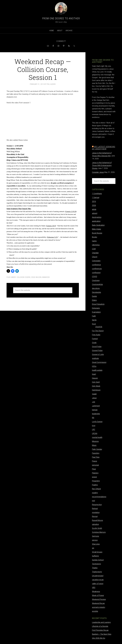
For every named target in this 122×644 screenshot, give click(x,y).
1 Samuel (96, 197)
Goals (94, 343)
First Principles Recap (100, 630)
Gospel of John (98, 354)
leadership (96, 414)
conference (96, 265)
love (94, 426)
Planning (95, 473)
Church (95, 257)
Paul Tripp (96, 457)
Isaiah (94, 394)
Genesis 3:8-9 (51, 226)
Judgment (96, 406)
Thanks (95, 568)
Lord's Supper (97, 422)
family (94, 320)
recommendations (99, 497)
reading (95, 493)
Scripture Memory (99, 532)
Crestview (96, 280)
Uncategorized (98, 576)
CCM (94, 249)
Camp (94, 241)
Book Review (97, 233)
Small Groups (97, 552)
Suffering (95, 556)
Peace (95, 461)
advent (95, 213)
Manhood (46, 277)
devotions (96, 288)
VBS (94, 588)
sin (93, 548)
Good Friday (97, 347)
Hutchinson (96, 390)
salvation (95, 524)
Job (94, 402)
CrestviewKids (97, 284)
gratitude (95, 358)
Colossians (96, 261)
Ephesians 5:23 (52, 237)
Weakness (96, 591)
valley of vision (98, 584)
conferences (97, 269)
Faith (94, 316)
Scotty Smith (97, 528)
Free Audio (96, 335)
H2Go (94, 366)
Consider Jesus (98, 172)
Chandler (95, 253)
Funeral (95, 339)
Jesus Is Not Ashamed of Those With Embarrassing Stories (102, 165)
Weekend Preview (99, 599)
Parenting (96, 453)
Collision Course (24, 277)
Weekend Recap (98, 603)
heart (94, 374)
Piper (94, 469)
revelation (96, 512)
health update (97, 370)
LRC (94, 429)
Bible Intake (97, 229)
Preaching (96, 481)
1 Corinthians (97, 194)
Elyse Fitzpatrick (98, 304)
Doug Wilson (36, 277)
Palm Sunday (97, 449)
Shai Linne (96, 544)
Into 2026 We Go (99, 638)
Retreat (95, 509)
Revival (95, 516)
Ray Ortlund (96, 489)
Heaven (95, 378)
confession (96, 273)
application (96, 221)
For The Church (98, 331)
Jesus (94, 398)
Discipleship (97, 292)
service (95, 540)
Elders (94, 300)
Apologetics (97, 217)
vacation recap (98, 580)
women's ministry (99, 607)
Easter (94, 296)
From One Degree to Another (61, 18)
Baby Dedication (98, 225)
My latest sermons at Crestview (104, 148)
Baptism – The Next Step (102, 634)
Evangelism (96, 312)
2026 (94, 205)
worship (95, 611)
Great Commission (99, 362)
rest (93, 501)
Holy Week (96, 386)
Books (95, 237)
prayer (94, 477)
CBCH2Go (96, 245)
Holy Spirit (96, 382)
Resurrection (97, 505)
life (93, 418)
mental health (97, 437)
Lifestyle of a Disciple (100, 626)
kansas (95, 410)
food (94, 324)
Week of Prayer (98, 595)
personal (95, 465)
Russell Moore (97, 520)
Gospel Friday (97, 350)
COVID (95, 277)
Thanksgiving (97, 572)
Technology (97, 564)
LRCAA (95, 433)
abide (94, 209)
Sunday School (98, 560)
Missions (95, 441)
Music (94, 445)
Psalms (95, 485)
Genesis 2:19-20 (71, 211)
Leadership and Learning (101, 622)
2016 (94, 201)
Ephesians (96, 308)
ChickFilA (99, 327)
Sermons (96, 536)
